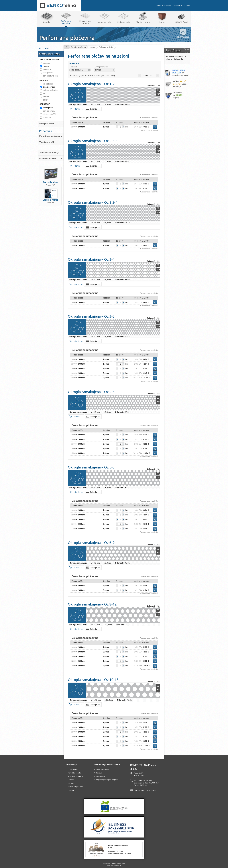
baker (45, 100)
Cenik (77, 109)
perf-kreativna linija (51, 76)
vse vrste (47, 63)
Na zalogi (92, 47)
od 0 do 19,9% (49, 111)
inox (45, 93)
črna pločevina (49, 87)
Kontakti (167, 5)
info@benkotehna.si (148, 790)
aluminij (46, 97)
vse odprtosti (48, 108)
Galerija (93, 109)
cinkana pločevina (50, 90)
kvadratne (47, 69)
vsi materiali (48, 84)
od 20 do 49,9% (49, 114)
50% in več (47, 117)
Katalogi (177, 5)
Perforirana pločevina (78, 47)
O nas (159, 5)
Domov (66, 47)
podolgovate (48, 73)
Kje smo (187, 5)
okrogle (46, 66)
